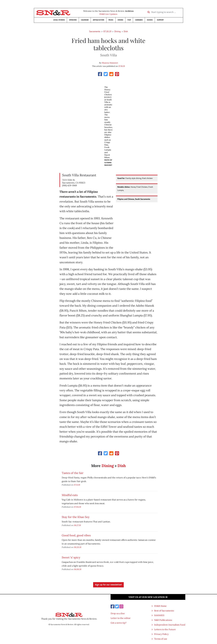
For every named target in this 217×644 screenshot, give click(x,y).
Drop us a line (118, 613)
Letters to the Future (165, 629)
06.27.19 (77, 525)
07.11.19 (77, 485)
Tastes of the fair (73, 473)
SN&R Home (160, 606)
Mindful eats (70, 495)
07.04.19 (77, 507)
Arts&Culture (99, 20)
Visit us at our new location (148, 597)
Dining (120, 20)
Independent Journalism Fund (170, 625)
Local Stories (59, 20)
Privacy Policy (161, 634)
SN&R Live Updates (108, 14)
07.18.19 (107, 31)
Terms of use (161, 639)
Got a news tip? (119, 623)
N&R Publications (163, 620)
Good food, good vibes (76, 535)
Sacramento (95, 31)
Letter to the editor (121, 618)
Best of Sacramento (164, 611)
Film (129, 20)
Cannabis (139, 20)
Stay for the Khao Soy (76, 517)
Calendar (85, 20)
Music (111, 20)
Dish (126, 31)
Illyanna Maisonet (110, 63)
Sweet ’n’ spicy (71, 557)
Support (160, 20)
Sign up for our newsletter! (108, 585)
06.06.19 (78, 569)
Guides (150, 20)
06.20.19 (78, 547)
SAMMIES (159, 615)
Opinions (73, 20)
